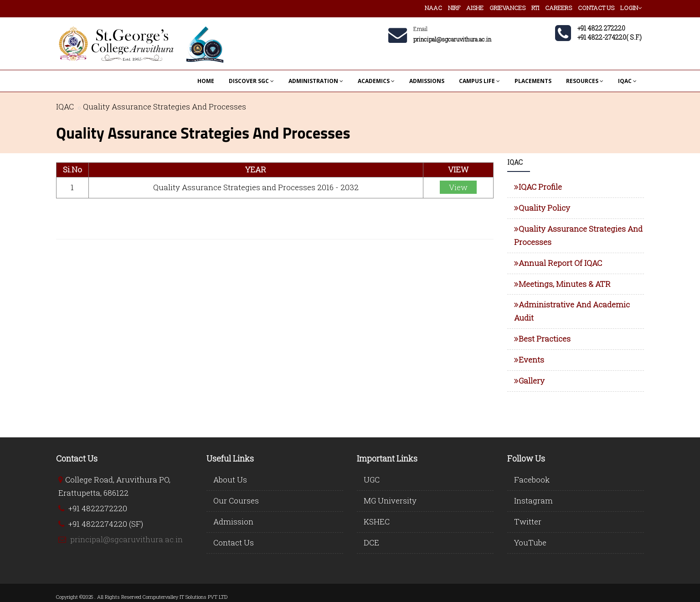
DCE (371, 542)
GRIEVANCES (507, 8)
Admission (233, 522)
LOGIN (631, 8)
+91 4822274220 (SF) (106, 524)
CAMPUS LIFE (479, 81)
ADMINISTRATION (316, 81)
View (458, 187)
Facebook (532, 480)
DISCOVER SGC (251, 81)
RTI (535, 8)
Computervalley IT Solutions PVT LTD (185, 597)
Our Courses (236, 501)
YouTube (530, 542)
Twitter (528, 522)
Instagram (533, 501)
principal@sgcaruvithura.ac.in (126, 539)
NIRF (454, 8)
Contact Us (234, 542)
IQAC (627, 81)
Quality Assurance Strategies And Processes (165, 106)
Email (420, 29)
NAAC (433, 8)
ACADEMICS (376, 81)
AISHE (475, 8)
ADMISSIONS (427, 81)
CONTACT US (596, 8)
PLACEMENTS (533, 81)
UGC (372, 480)
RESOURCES (585, 81)
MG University (390, 501)
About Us (230, 480)
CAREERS (558, 8)
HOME (206, 81)
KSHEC (377, 522)
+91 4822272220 (98, 508)
